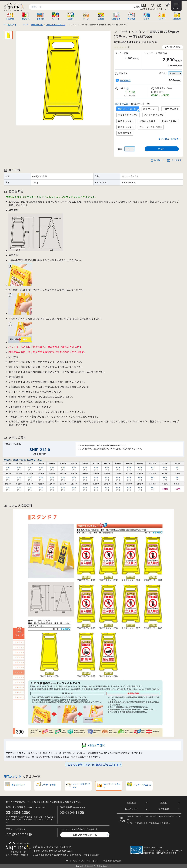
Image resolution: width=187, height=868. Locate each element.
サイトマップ (72, 861)
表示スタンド (13, 776)
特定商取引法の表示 (112, 861)
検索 (137, 7)
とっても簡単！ (93, 765)
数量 (120, 149)
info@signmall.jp (19, 834)
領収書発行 (164, 809)
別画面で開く (94, 746)
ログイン (131, 802)
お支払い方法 (131, 809)
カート (164, 802)
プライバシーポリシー (91, 861)
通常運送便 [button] (125, 80)
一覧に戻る (11, 25)
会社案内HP (65, 847)
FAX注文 (156, 160)
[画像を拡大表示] (63, 78)
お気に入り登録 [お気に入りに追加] (173, 47)
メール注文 (174, 160)
